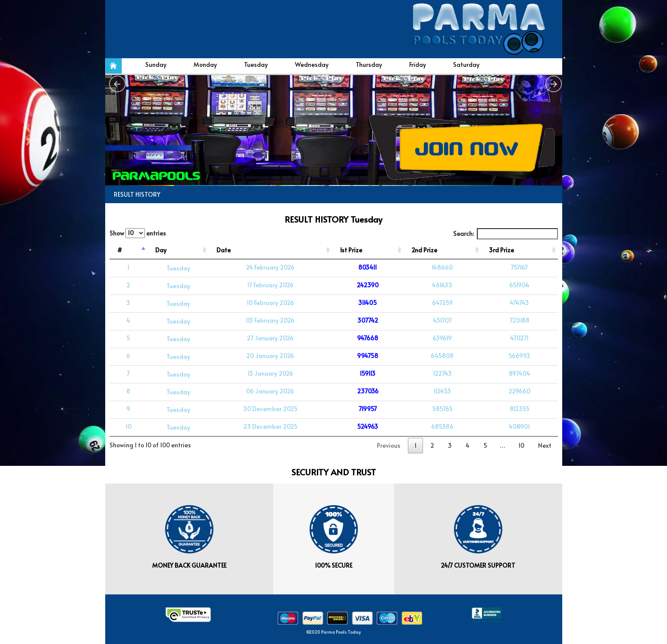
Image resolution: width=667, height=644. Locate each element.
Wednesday (312, 64)
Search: (506, 234)
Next (545, 445)
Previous (389, 445)
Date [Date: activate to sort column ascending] (224, 250)
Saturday (466, 64)
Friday (418, 64)
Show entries (138, 233)
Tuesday (256, 64)
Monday (205, 64)
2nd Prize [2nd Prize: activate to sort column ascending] (424, 250)
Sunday (156, 64)
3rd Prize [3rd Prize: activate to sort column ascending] (501, 250)
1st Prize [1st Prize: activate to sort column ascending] (351, 250)
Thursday (369, 64)
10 (521, 445)
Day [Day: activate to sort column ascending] (161, 250)
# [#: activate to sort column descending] (120, 250)
